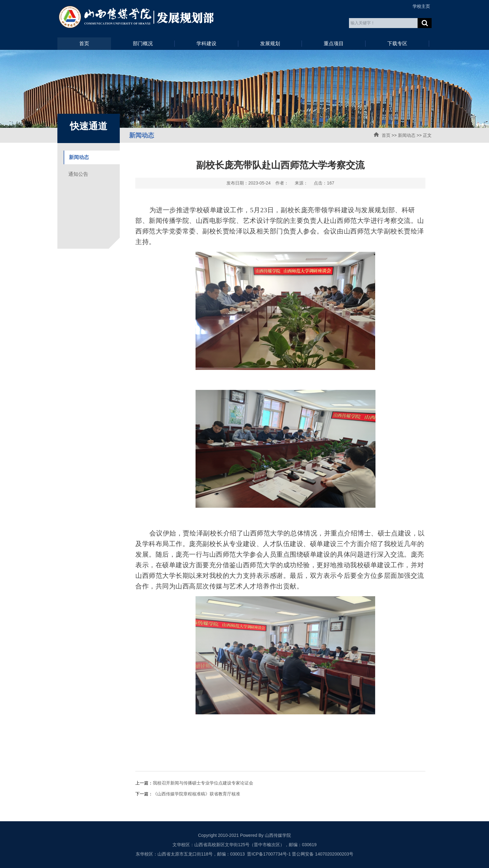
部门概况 (143, 43)
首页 (84, 43)
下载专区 (397, 43)
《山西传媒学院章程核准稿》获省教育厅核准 (196, 794)
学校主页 (421, 6)
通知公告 (78, 174)
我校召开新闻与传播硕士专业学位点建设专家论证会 (203, 783)
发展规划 (270, 43)
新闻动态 (407, 135)
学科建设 (206, 43)
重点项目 (334, 43)
